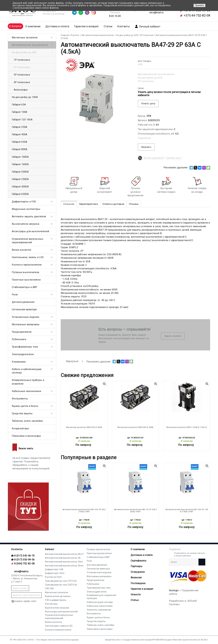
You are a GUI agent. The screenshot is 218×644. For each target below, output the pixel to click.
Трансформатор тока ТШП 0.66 (61, 585)
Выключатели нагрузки (26, 224)
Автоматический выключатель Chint (64, 562)
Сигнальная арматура (24, 309)
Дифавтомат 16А (54, 569)
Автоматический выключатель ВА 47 (64, 554)
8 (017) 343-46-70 (24, 556)
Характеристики (88, 204)
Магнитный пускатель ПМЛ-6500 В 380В (135, 427)
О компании (138, 549)
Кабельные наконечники (26, 391)
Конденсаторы (21, 428)
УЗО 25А (49, 589)
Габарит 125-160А (22, 120)
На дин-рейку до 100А (25, 97)
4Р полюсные (22, 82)
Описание (69, 204)
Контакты (123, 26)
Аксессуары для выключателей (30, 231)
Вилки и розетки (21, 250)
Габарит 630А (20, 142)
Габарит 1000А (20, 157)
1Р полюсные (22, 60)
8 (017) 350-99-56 (24, 560)
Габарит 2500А (20, 179)
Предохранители (22, 332)
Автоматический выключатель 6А (63, 558)
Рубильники (19, 339)
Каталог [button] (17, 26)
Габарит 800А (20, 149)
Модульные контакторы (26, 209)
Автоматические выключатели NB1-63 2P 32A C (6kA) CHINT (135, 511)
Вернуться (69, 362)
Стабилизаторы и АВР (25, 287)
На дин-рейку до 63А (150, 78)
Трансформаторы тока (25, 347)
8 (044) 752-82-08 (24, 564)
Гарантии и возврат (86, 26)
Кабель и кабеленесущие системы (27, 371)
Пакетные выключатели (26, 280)
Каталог (50, 549)
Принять (199, 5)
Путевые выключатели (26, 272)
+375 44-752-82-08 (197, 15)
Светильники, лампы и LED (28, 257)
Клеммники (19, 362)
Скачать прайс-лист (24, 601)
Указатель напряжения (99, 610)
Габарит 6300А (20, 194)
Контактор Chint (53, 577)
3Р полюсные (22, 75)
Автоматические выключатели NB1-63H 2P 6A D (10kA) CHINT (84, 511)
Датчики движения (23, 302)
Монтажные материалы (26, 324)
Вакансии (136, 578)
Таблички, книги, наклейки (27, 421)
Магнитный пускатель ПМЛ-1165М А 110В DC (187, 427)
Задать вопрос (173, 336)
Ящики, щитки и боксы (25, 406)
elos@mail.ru (157, 13)
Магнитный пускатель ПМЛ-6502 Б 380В (84, 427)
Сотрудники (138, 572)
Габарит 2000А (20, 172)
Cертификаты (139, 561)
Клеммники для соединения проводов (101, 597)
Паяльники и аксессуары (26, 436)
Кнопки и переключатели (27, 265)
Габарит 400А (20, 134)
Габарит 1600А (20, 164)
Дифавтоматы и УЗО (24, 202)
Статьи (108, 26)
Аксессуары (21, 90)
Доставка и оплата (57, 26)
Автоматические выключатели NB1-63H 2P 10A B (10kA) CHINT (187, 511)
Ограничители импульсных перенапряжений (28, 241)
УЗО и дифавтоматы (56, 600)
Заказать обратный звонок (26, 595)
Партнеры (136, 566)
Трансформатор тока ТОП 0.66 (61, 581)
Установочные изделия (25, 317)
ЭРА (140, 65)
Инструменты (20, 399)
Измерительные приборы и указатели (28, 382)
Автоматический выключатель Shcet (64, 566)
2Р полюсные (146, 81)
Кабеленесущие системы (100, 602)
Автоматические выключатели (156, 74)
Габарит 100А (20, 112)
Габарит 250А (20, 127)
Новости (136, 594)
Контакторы (51, 604)
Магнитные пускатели (25, 38)
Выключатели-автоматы (58, 596)
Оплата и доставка (113, 204)
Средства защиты (22, 413)
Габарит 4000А (20, 187)
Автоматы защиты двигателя (29, 216)
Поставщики (138, 583)
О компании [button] (33, 26)
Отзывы (134, 204)
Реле (15, 295)
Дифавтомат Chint (55, 573)
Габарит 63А (19, 105)
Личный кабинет (147, 26)
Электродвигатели (23, 354)
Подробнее (144, 138)
